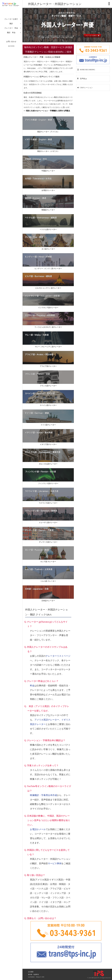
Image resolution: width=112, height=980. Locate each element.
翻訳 (11, 24)
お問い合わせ (11, 42)
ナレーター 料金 (11, 28)
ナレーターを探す (11, 19)
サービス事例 (55, 863)
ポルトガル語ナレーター (48, 464)
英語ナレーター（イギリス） (48, 151)
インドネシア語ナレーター (48, 308)
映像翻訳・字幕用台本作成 (43, 795)
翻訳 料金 (11, 33)
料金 (32, 686)
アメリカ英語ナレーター (47, 720)
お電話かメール (38, 829)
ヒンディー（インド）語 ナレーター (48, 268)
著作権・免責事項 (33, 974)
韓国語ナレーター (48, 210)
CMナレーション (86, 88)
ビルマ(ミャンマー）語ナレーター (48, 288)
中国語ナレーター (48, 171)
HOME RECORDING (87, 70)
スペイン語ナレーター (48, 405)
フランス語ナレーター (48, 386)
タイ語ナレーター (48, 249)
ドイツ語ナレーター (48, 425)
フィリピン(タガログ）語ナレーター (48, 327)
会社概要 (31, 972)
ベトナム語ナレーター (48, 229)
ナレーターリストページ (58, 656)
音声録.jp (83, 79)
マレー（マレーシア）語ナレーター (48, 347)
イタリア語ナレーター (48, 444)
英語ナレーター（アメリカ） (48, 132)
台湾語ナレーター (48, 190)
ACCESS (11, 46)
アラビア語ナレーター (48, 366)
